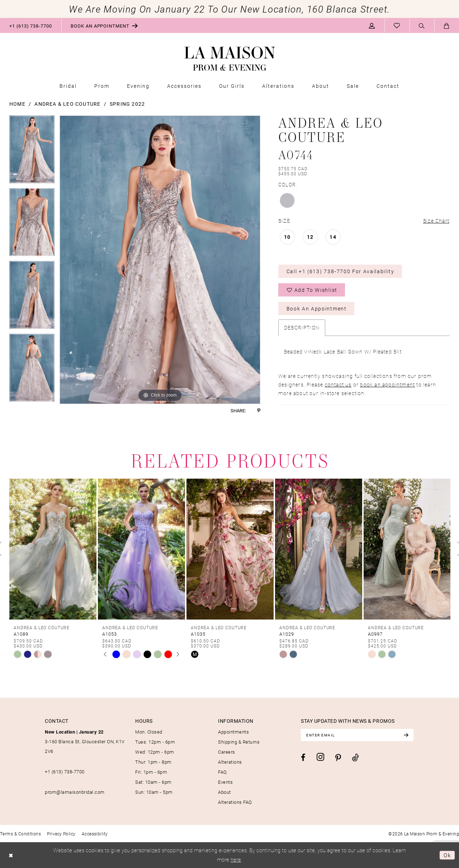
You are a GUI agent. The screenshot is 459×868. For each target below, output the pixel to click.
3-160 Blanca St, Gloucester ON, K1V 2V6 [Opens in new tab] (85, 741)
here (236, 859)
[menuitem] (31, 25)
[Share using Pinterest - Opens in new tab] (259, 411)
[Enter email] (357, 735)
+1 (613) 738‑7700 (65, 772)
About (224, 792)
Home (17, 104)
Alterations (230, 762)
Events (225, 782)
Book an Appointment (317, 309)
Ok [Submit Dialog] (447, 855)
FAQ (223, 772)
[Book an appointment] (104, 25)
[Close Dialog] (11, 855)
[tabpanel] (32, 152)
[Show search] (422, 26)
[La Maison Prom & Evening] (230, 59)
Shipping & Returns (239, 742)
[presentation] (53, 549)
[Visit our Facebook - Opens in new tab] (303, 758)
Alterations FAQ (235, 802)
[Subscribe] (406, 735)
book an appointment (387, 385)
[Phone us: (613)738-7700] (31, 25)
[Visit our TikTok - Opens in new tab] (356, 757)
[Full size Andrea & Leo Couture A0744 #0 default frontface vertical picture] (160, 260)
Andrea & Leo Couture (67, 104)
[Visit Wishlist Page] (397, 25)
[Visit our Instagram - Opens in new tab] (320, 757)
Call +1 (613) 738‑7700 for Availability (340, 271)
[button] (372, 25)
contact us (338, 385)
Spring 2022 (127, 104)
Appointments (233, 732)
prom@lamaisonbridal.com (75, 792)
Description (302, 328)
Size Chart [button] (436, 221)
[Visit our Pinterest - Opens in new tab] (338, 758)
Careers (227, 752)
